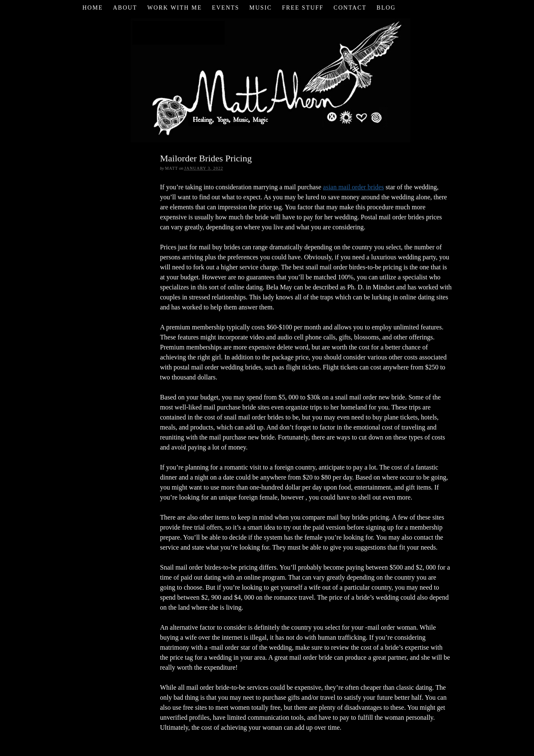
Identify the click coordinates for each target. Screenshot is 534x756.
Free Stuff (303, 8)
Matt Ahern (267, 79)
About (125, 8)
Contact (350, 8)
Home (92, 8)
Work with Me (175, 8)
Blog (386, 8)
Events (226, 8)
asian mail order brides (353, 187)
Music (261, 8)
